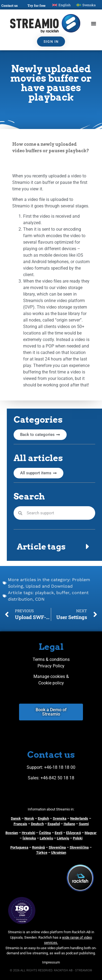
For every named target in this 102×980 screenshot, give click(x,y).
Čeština (45, 833)
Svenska (60, 818)
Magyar (91, 833)
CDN (40, 599)
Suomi (84, 824)
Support (34, 767)
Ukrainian (59, 852)
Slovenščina (79, 847)
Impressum (51, 962)
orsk (30, 818)
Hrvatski (28, 833)
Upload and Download (49, 586)
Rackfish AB (81, 932)
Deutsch (37, 824)
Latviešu (46, 838)
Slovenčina (57, 847)
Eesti (58, 833)
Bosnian (12, 833)
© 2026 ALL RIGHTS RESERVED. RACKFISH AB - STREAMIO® (51, 970)
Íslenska (29, 838)
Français (20, 824)
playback (44, 593)
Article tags (41, 547)
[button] (54, 547)
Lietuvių (63, 838)
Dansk (16, 818)
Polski (78, 838)
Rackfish (45, 937)
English (43, 818)
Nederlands (79, 818)
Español (54, 824)
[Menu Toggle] (94, 24)
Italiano (69, 824)
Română (38, 847)
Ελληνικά (73, 833)
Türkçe (42, 852)
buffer (63, 593)
